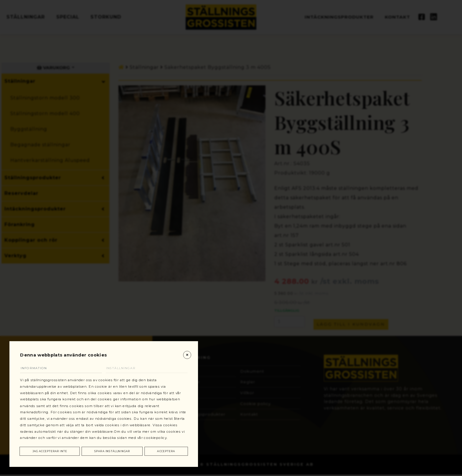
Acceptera (166, 450)
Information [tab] (38, 355)
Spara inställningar (113, 450)
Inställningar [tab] (125, 355)
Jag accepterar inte (50, 450)
